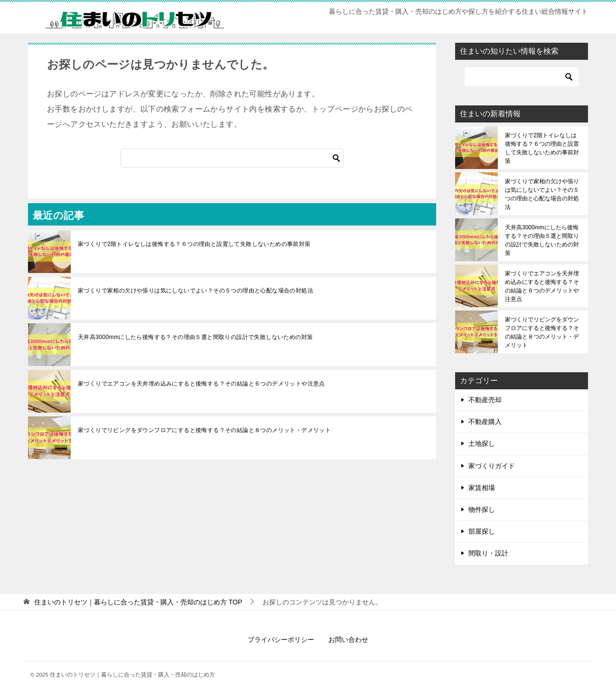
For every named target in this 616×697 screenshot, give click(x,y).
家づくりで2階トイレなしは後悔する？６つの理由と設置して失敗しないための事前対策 (194, 244)
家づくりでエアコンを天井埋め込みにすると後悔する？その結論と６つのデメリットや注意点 (201, 384)
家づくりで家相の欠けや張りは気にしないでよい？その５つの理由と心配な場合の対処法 (196, 291)
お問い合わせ (348, 640)
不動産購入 (485, 422)
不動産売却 (485, 400)
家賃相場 (482, 488)
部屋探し (482, 531)
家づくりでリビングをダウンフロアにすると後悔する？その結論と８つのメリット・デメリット (204, 430)
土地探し (482, 443)
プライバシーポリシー (281, 640)
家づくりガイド (492, 466)
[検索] (232, 158)
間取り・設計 (488, 553)
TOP (138, 602)
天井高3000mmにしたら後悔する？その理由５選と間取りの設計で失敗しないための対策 (196, 337)
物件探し (482, 509)
